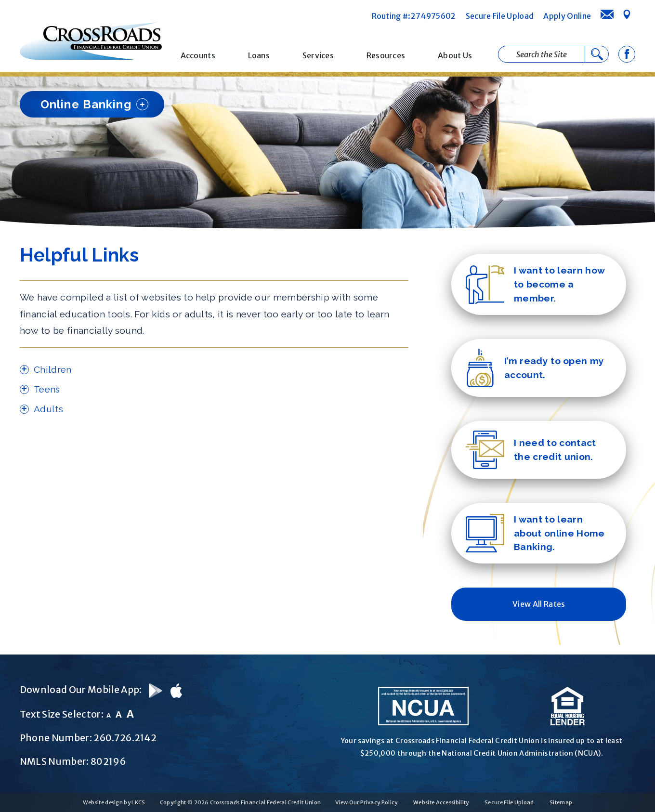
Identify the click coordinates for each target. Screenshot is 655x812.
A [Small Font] (109, 715)
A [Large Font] (130, 714)
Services (318, 55)
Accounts (198, 55)
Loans (259, 55)
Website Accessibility (441, 802)
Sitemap (561, 802)
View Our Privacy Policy (366, 802)
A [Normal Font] (119, 714)
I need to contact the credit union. (531, 450)
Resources (386, 55)
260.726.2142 (125, 738)
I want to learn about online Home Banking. (535, 533)
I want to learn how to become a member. (535, 284)
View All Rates (539, 604)
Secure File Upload (500, 16)
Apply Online (567, 16)
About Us (455, 55)
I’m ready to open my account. (535, 368)
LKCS (138, 802)
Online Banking (94, 104)
